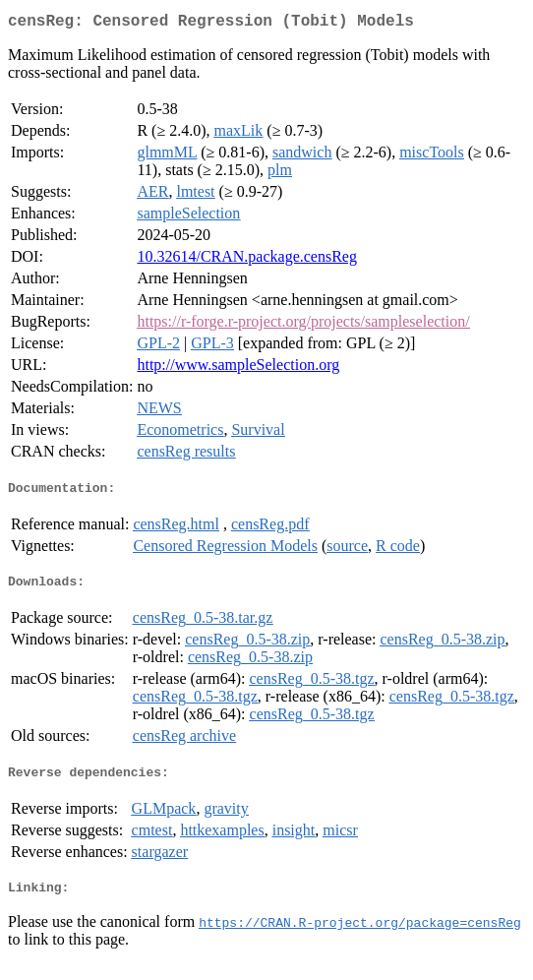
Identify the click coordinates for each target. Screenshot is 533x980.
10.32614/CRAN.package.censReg (247, 260)
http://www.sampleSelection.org (238, 368)
